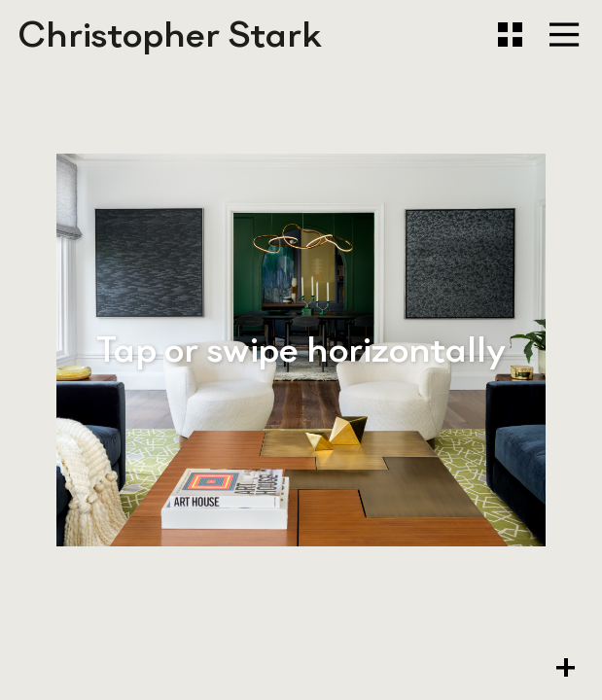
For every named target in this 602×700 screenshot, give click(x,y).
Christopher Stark (170, 34)
